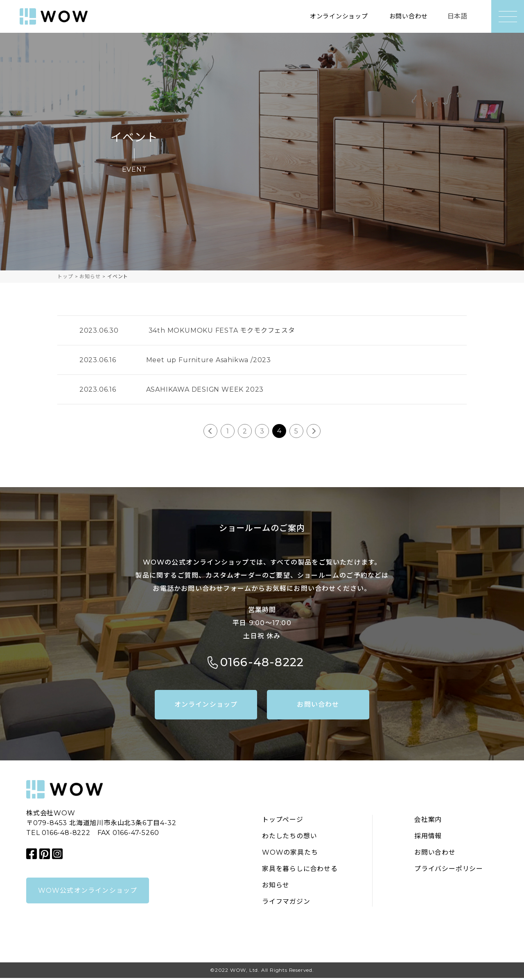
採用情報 (428, 838)
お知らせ (276, 887)
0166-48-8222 (262, 664)
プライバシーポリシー (449, 871)
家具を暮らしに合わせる (300, 871)
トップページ (283, 822)
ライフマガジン (286, 904)
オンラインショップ (334, 16)
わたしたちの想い (289, 838)
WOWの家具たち (290, 854)
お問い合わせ (407, 16)
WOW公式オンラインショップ (88, 892)
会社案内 (428, 822)
